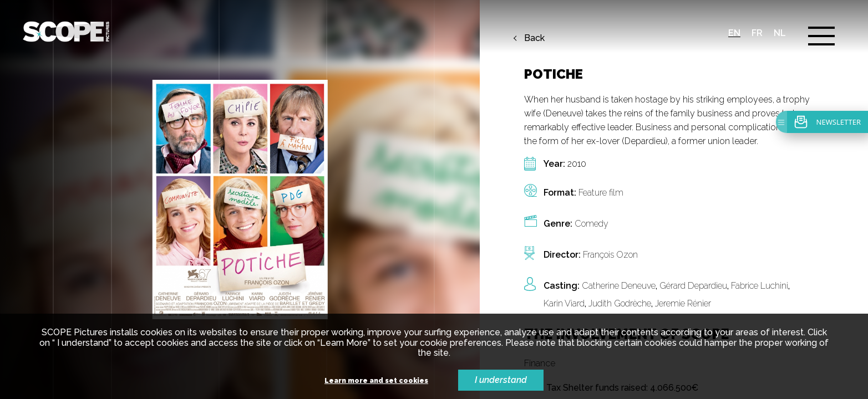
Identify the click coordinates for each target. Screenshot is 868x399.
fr (757, 33)
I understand (501, 380)
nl (780, 33)
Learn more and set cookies (376, 381)
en (734, 33)
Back (534, 38)
